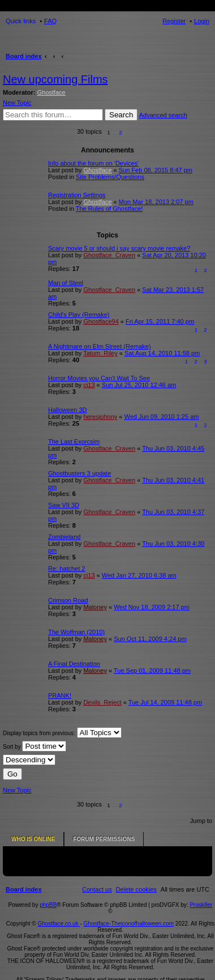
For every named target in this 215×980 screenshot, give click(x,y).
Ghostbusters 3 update (79, 473)
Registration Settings (77, 195)
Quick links (21, 21)
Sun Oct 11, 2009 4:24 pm (150, 639)
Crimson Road (68, 600)
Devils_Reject (102, 702)
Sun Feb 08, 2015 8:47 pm (156, 170)
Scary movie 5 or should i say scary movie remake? (119, 248)
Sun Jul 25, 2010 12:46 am (139, 385)
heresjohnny (100, 417)
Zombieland (64, 537)
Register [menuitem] (174, 21)
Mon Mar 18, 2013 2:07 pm (156, 202)
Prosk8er (201, 893)
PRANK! (60, 695)
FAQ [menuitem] (50, 21)
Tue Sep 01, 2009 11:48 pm (152, 671)
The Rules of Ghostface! (109, 209)
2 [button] (121, 132)
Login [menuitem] (202, 21)
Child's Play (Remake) (79, 315)
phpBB (48, 893)
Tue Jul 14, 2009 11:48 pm (165, 702)
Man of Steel (66, 283)
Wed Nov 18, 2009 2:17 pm (152, 607)
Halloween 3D (67, 410)
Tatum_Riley (100, 353)
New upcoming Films (55, 79)
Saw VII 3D (64, 505)
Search (121, 115)
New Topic (17, 103)
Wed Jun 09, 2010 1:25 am (162, 417)
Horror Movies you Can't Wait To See (99, 378)
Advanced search (163, 115)
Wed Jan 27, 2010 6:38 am (139, 575)
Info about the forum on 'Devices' (93, 163)
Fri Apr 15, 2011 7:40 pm (160, 321)
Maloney (95, 607)
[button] (133, 132)
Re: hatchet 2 (66, 569)
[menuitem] (136, 877)
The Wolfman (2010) (76, 632)
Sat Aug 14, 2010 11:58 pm (162, 353)
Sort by (35, 746)
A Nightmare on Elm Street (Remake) (100, 346)
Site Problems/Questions (110, 177)
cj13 (89, 385)
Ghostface (51, 92)
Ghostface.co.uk (59, 912)
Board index (24, 56)
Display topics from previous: (62, 733)
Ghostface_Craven (109, 255)
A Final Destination (74, 664)
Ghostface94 (101, 321)
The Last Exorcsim (74, 442)
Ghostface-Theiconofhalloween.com (129, 912)
